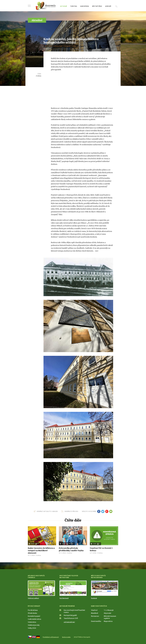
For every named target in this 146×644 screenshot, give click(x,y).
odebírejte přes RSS (71, 511)
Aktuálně (64, 6)
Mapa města (108, 621)
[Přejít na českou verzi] (30, 637)
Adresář (108, 6)
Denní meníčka (96, 621)
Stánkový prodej (34, 625)
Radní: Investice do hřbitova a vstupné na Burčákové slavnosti (41, 551)
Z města (39, 76)
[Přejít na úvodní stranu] (46, 6)
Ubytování (107, 613)
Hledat (116, 6)
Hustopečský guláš (70, 615)
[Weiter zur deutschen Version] (38, 637)
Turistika (74, 6)
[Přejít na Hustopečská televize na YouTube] (73, 588)
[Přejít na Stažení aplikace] (41, 588)
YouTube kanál (64, 598)
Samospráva (84, 6)
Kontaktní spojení (34, 616)
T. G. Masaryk (109, 610)
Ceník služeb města (34, 619)
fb (99, 511)
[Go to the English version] (34, 637)
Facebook (94, 598)
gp (107, 511)
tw (103, 511)
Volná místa (32, 622)
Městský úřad (97, 6)
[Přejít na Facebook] (105, 588)
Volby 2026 (32, 628)
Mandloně (95, 613)
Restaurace (95, 616)
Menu (29, 6)
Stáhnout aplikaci (33, 598)
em (111, 511)
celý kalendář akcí (69, 622)
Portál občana (33, 610)
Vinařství (94, 610)
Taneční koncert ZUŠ (71, 618)
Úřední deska (32, 613)
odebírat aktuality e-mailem (47, 511)
